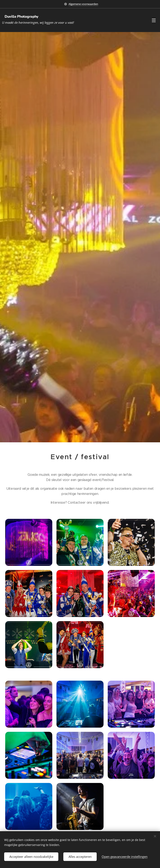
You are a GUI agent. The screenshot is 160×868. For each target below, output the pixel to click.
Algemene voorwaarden (83, 4)
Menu (154, 20)
